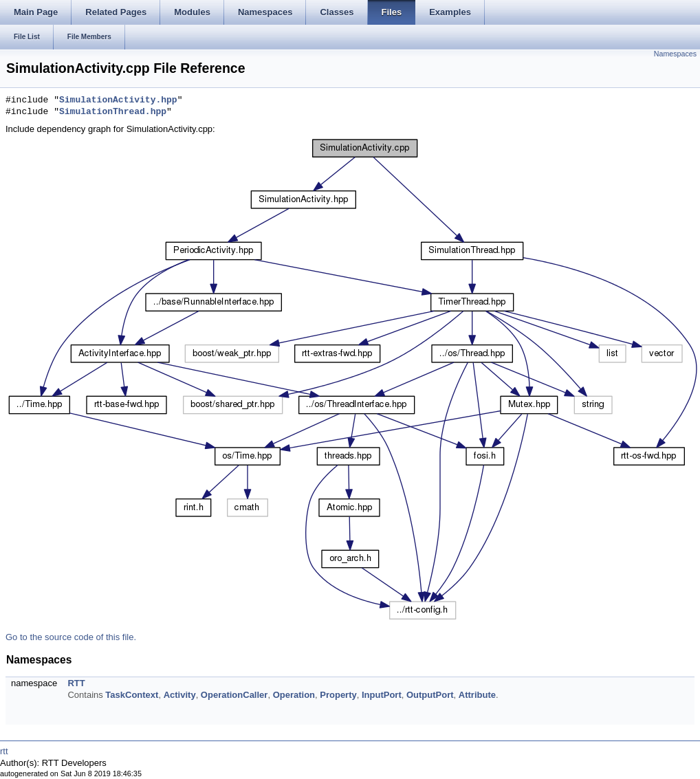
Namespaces (675, 54)
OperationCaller (234, 695)
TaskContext (132, 695)
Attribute (477, 695)
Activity (180, 695)
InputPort (382, 695)
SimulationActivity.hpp (118, 100)
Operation (294, 695)
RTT (76, 683)
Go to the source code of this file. (71, 637)
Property (338, 695)
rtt (4, 751)
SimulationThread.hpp (113, 112)
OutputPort (430, 695)
